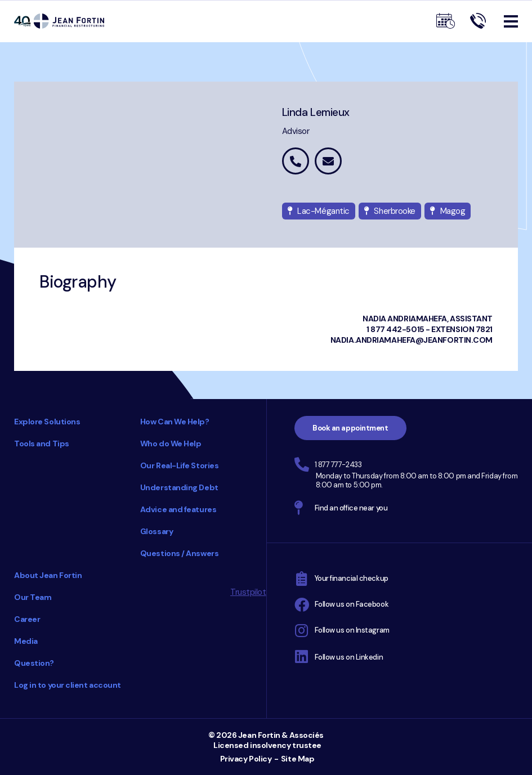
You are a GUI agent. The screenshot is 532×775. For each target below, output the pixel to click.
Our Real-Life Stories (180, 465)
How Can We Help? (175, 422)
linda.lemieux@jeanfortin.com (328, 161)
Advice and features (178, 509)
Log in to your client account (68, 685)
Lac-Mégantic (319, 211)
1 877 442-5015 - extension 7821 (430, 329)
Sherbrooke (390, 211)
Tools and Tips (42, 444)
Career (27, 619)
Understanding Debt (179, 487)
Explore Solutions (47, 422)
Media (26, 641)
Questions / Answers (179, 553)
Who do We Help (171, 444)
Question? (34, 663)
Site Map (298, 759)
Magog (448, 211)
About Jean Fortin (48, 575)
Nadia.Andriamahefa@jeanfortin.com (412, 340)
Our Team (33, 597)
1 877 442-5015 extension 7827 (296, 161)
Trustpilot (248, 592)
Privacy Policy (246, 759)
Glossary (157, 531)
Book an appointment (350, 428)
